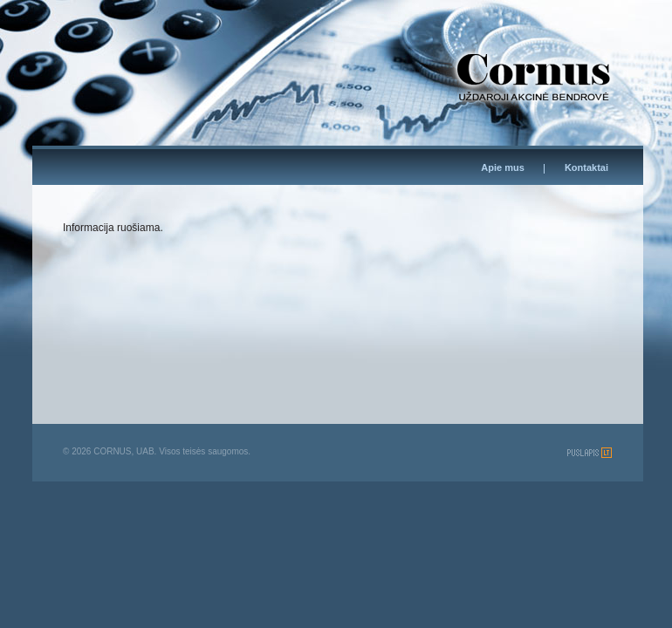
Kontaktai (586, 167)
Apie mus (503, 167)
